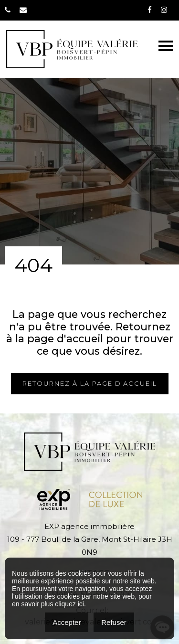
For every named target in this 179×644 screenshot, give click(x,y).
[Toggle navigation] (166, 46)
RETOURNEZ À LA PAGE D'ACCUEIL (90, 383)
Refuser (114, 622)
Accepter (67, 622)
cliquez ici (69, 604)
